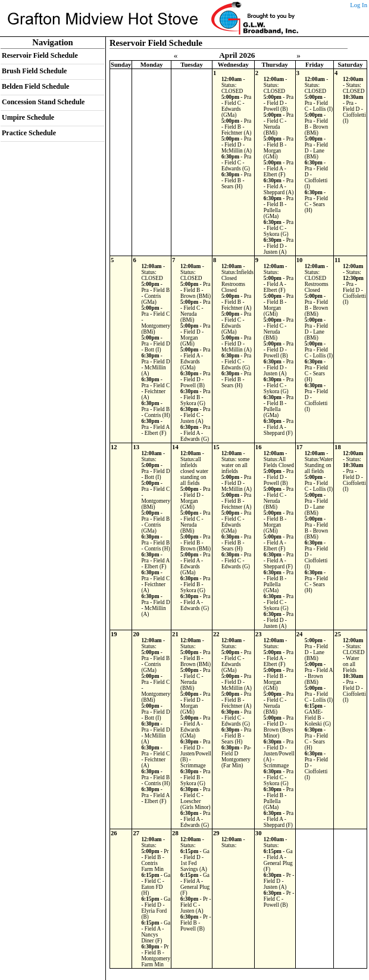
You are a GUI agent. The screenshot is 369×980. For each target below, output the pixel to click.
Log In (359, 5)
